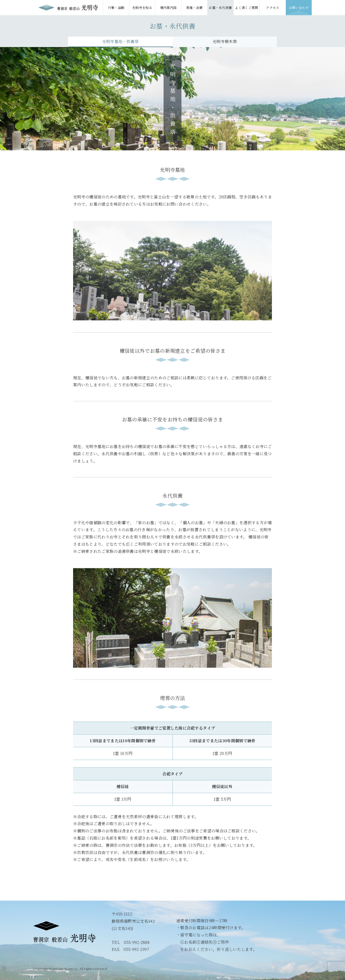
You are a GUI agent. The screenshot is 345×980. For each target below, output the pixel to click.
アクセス (273, 8)
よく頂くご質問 (246, 8)
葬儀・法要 (194, 8)
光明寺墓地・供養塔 (120, 41)
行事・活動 (116, 8)
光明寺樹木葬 (225, 41)
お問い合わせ (299, 8)
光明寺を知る (142, 8)
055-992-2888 (137, 942)
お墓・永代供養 (220, 8)
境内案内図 (168, 8)
